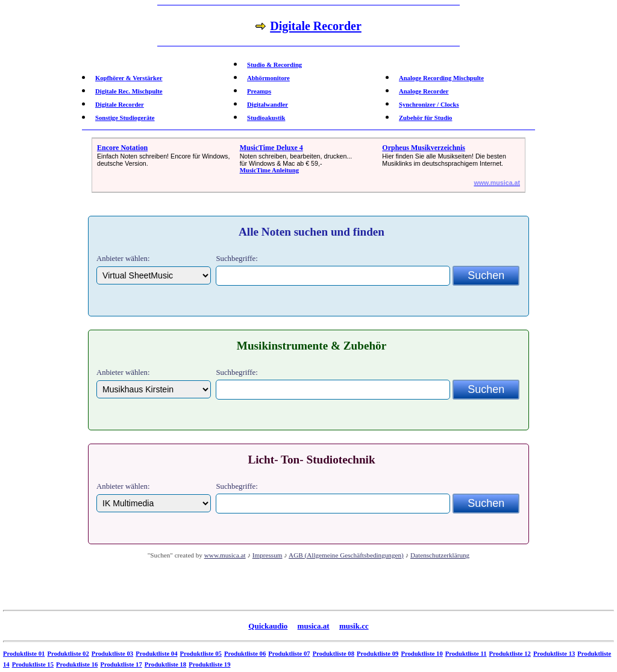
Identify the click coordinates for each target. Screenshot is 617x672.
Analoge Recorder (424, 91)
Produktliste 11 (466, 654)
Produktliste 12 (510, 654)
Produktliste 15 (33, 664)
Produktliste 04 (156, 654)
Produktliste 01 (24, 654)
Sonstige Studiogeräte (125, 118)
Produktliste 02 (68, 654)
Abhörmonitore (268, 78)
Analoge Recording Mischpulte (441, 78)
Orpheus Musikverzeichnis (424, 148)
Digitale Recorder (120, 105)
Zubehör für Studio (425, 118)
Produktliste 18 (165, 664)
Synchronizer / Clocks (429, 105)
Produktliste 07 (289, 654)
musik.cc (354, 626)
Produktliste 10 (421, 654)
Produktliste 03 (112, 654)
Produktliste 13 (554, 654)
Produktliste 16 (77, 664)
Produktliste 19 (209, 664)
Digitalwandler (268, 105)
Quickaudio (268, 626)
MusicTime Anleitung (269, 170)
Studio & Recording (274, 65)
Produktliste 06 (245, 654)
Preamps (259, 91)
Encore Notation (122, 148)
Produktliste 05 (201, 654)
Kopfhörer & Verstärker (129, 78)
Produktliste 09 (377, 654)
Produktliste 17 (121, 664)
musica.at (314, 626)
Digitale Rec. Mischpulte (129, 91)
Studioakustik (266, 118)
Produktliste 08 (334, 654)
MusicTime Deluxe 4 (271, 148)
